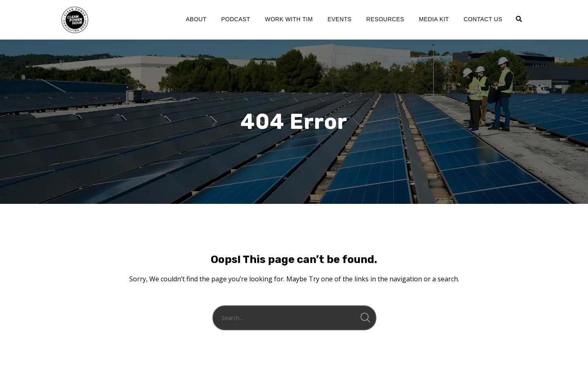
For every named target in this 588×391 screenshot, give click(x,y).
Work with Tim (289, 19)
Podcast (236, 19)
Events (339, 19)
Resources (385, 19)
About (196, 19)
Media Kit (434, 19)
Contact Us (483, 19)
